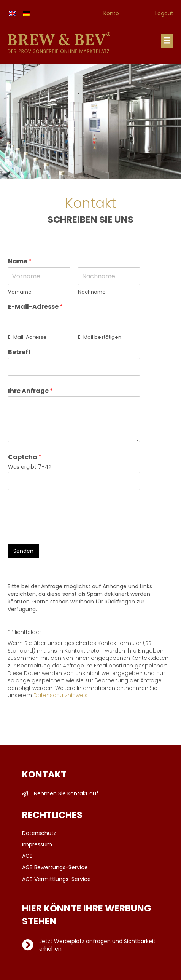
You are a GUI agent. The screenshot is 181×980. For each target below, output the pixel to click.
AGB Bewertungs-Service (55, 867)
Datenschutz (39, 833)
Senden (23, 551)
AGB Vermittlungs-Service (56, 879)
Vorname (20, 292)
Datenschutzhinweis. (61, 695)
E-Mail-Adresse (35, 307)
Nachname (92, 292)
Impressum (37, 844)
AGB (27, 856)
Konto (111, 13)
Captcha (25, 457)
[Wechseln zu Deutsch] (27, 14)
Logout (164, 13)
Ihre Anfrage (30, 391)
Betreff (19, 352)
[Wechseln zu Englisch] (12, 14)
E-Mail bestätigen (100, 338)
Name (20, 262)
